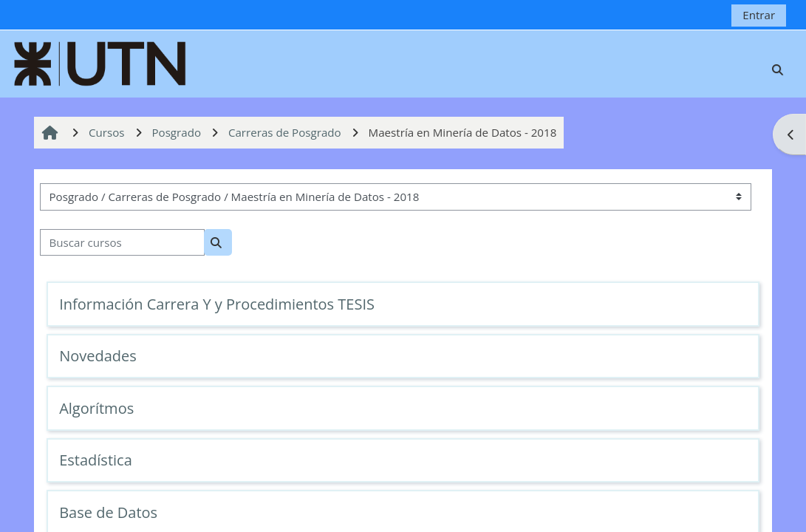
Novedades (98, 356)
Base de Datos (108, 512)
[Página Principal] (100, 62)
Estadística (96, 460)
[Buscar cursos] (122, 243)
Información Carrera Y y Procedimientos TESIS (217, 304)
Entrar (759, 15)
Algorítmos (96, 408)
